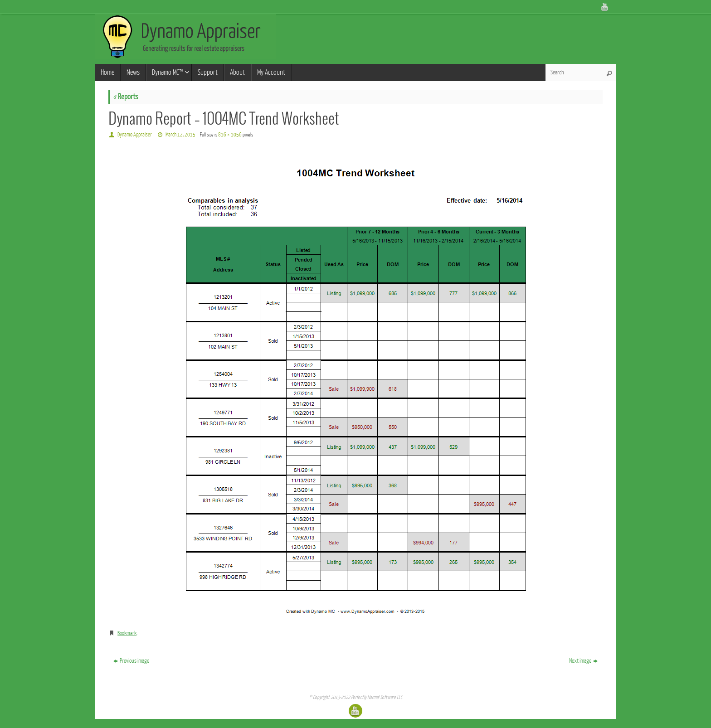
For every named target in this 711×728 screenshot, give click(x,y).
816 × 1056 (230, 135)
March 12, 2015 (180, 135)
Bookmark (127, 633)
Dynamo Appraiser (135, 135)
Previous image (131, 661)
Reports (126, 97)
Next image (583, 661)
